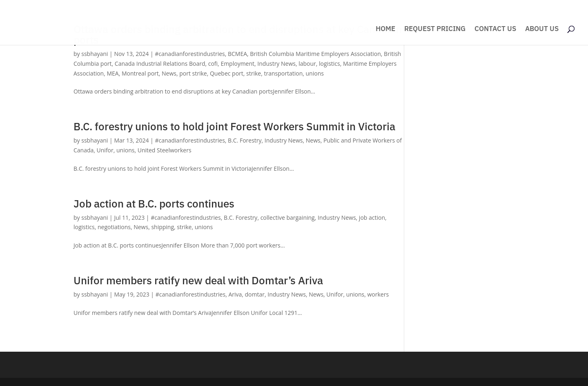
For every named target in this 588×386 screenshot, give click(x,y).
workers (378, 294)
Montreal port (140, 73)
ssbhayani (95, 54)
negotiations (114, 227)
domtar (255, 294)
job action (372, 218)
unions (315, 73)
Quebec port (227, 73)
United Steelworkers (165, 150)
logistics (330, 64)
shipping (163, 227)
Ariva (235, 294)
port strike (193, 73)
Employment (237, 64)
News (169, 73)
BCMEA (237, 54)
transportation (283, 73)
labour (307, 64)
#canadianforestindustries (190, 54)
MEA (112, 73)
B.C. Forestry (245, 140)
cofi (213, 64)
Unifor (105, 150)
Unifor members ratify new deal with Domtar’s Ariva (198, 280)
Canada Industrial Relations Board (160, 64)
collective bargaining (288, 218)
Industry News (276, 64)
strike (254, 73)
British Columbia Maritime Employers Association (315, 54)
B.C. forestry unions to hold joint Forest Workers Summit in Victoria (234, 126)
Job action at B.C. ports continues (154, 203)
